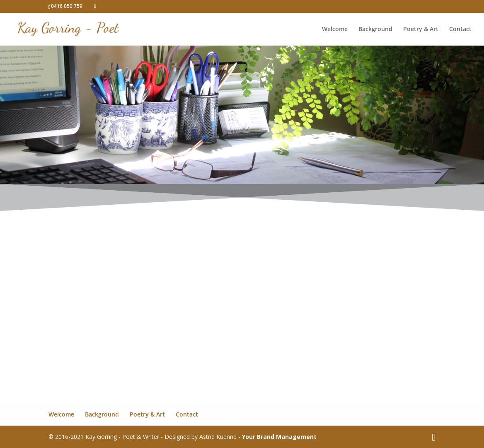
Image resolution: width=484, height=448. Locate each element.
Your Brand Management (279, 437)
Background (375, 29)
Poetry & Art (421, 29)
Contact (460, 29)
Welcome (335, 29)
